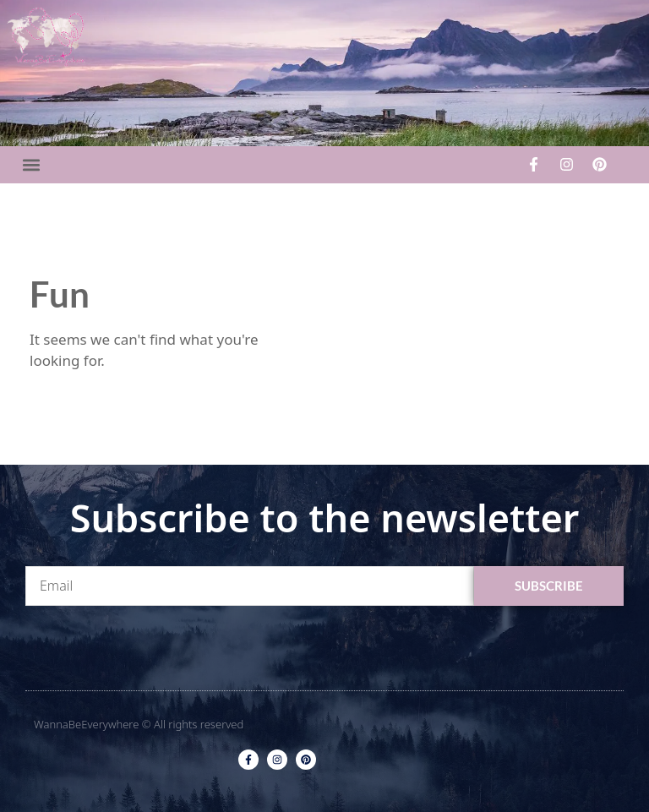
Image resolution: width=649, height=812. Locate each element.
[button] (31, 164)
